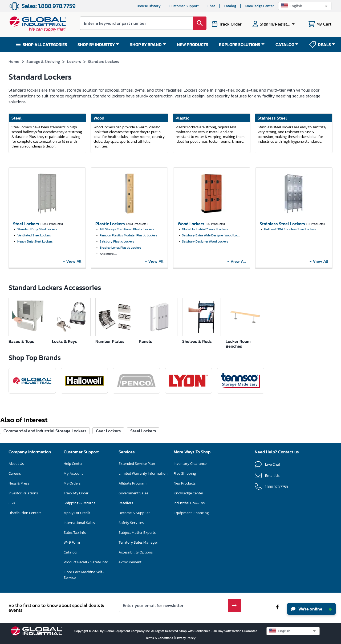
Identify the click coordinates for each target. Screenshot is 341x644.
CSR (12, 503)
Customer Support (184, 6)
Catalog (230, 6)
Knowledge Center (259, 6)
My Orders (72, 483)
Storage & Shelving (43, 61)
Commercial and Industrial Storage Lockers (45, 431)
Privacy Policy (185, 638)
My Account (73, 473)
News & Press (19, 483)
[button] (305, 6)
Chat (211, 6)
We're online (311, 609)
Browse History (149, 6)
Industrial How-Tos (189, 503)
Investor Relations (23, 493)
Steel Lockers (143, 431)
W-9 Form (72, 542)
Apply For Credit (77, 513)
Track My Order (76, 493)
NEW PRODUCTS (193, 44)
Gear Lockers (108, 431)
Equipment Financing (191, 513)
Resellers (126, 503)
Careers (15, 473)
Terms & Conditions (160, 638)
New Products (185, 483)
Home (14, 61)
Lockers (74, 61)
